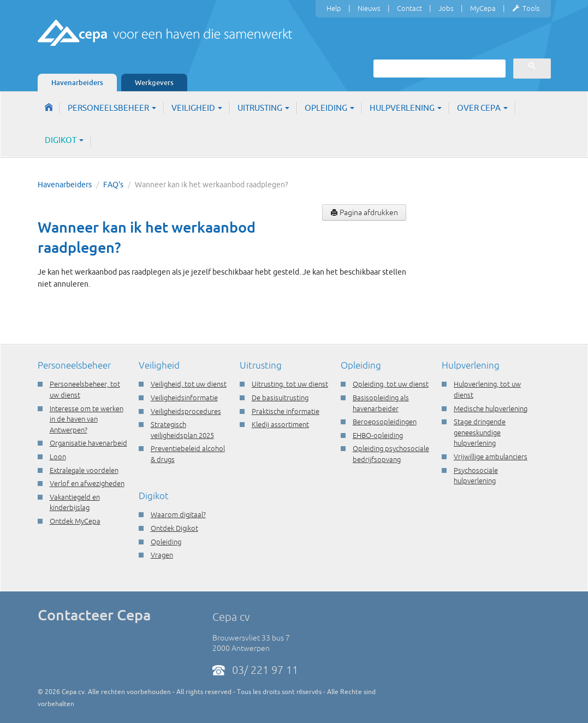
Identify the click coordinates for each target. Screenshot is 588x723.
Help (334, 8)
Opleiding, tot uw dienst (391, 384)
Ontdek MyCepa (75, 521)
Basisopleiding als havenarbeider (381, 403)
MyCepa (483, 8)
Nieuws (369, 8)
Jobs (446, 8)
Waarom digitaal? (178, 514)
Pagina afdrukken (364, 212)
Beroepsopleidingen (385, 422)
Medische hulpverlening (491, 408)
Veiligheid (197, 108)
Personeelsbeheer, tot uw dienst (85, 389)
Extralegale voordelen (84, 470)
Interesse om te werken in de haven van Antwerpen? (87, 419)
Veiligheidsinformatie (184, 398)
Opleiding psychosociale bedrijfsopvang (391, 454)
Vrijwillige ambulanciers (491, 457)
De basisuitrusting (280, 398)
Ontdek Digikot (174, 528)
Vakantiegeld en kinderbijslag (75, 502)
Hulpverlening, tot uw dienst (487, 389)
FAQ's (113, 185)
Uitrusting (263, 108)
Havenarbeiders (77, 82)
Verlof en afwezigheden (87, 483)
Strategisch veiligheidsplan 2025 (182, 430)
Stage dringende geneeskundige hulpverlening (480, 432)
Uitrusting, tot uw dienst (290, 384)
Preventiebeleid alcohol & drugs (188, 454)
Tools (526, 9)
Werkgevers (154, 82)
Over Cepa (482, 108)
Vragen (162, 555)
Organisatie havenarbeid (88, 443)
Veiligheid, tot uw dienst (189, 384)
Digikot (64, 140)
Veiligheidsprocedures (186, 411)
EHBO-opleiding (378, 435)
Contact (409, 8)
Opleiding (329, 108)
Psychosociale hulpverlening (476, 476)
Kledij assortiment (280, 424)
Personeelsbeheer (112, 108)
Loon (58, 457)
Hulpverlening (406, 108)
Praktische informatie (286, 411)
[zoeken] (438, 68)
